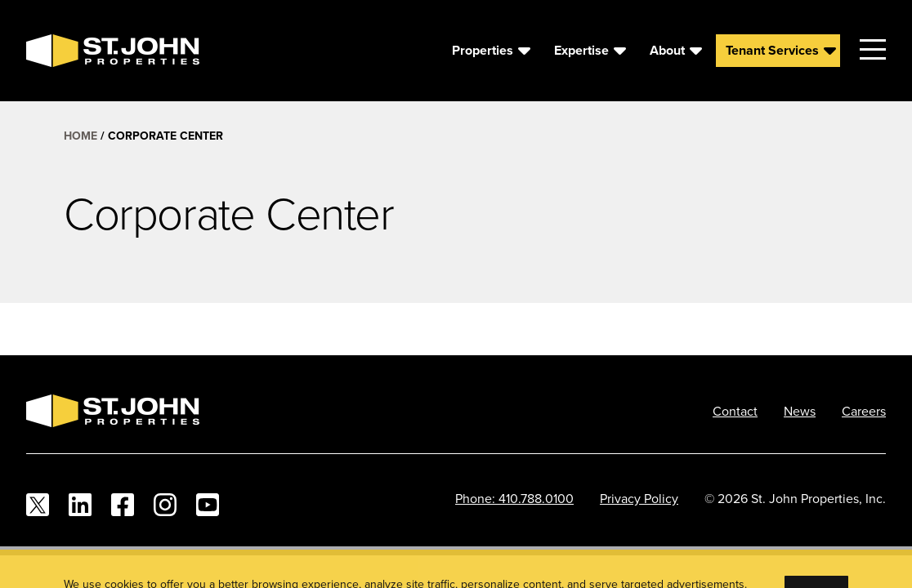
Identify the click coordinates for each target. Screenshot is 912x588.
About (667, 50)
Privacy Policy (639, 498)
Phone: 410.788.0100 (514, 498)
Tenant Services (772, 50)
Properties (483, 50)
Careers (864, 411)
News (800, 411)
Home (80, 136)
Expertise (581, 50)
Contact (735, 411)
